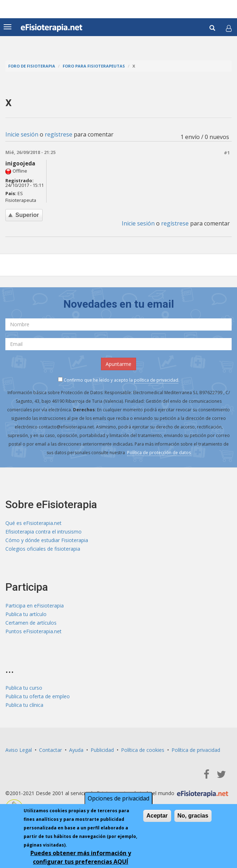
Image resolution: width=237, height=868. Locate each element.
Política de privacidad (196, 750)
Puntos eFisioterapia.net (33, 631)
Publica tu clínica (24, 705)
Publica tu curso (24, 688)
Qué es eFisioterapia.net (33, 523)
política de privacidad (156, 380)
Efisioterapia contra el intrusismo (43, 532)
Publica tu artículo (26, 614)
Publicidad (102, 750)
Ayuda (76, 750)
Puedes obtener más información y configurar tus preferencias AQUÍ (81, 857)
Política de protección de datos (159, 453)
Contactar (50, 750)
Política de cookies (143, 750)
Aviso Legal (19, 750)
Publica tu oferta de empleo (38, 696)
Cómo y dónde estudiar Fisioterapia (47, 540)
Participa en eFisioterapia (35, 606)
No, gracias (193, 816)
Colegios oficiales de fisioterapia (43, 549)
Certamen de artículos (31, 623)
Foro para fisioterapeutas (94, 66)
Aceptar (157, 816)
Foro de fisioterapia (32, 66)
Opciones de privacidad (118, 798)
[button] (229, 28)
